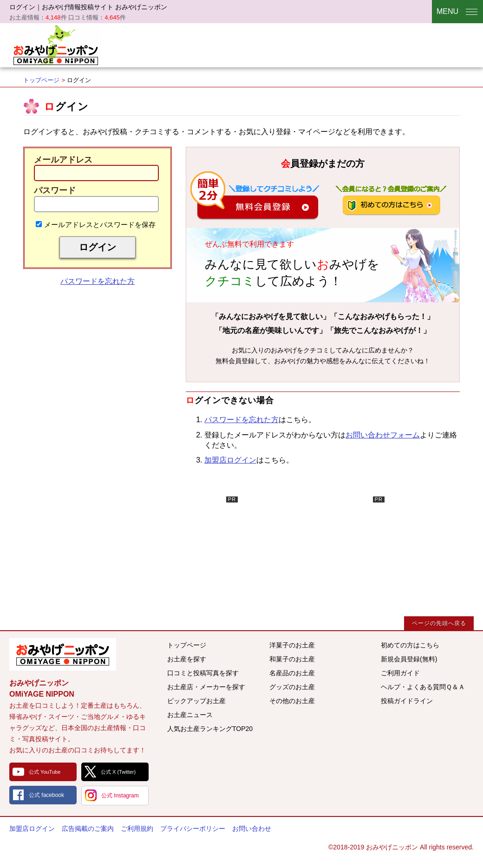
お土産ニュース (190, 715)
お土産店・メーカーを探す (206, 687)
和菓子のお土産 (292, 659)
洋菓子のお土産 (292, 645)
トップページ (41, 80)
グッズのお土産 (292, 687)
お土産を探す (187, 659)
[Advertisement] (168, 555)
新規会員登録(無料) (409, 659)
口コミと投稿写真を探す (203, 673)
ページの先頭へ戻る (439, 623)
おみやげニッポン (56, 44)
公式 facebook (46, 795)
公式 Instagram (120, 796)
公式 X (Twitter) (118, 772)
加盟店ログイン (230, 460)
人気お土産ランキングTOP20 (210, 729)
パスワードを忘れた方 (98, 281)
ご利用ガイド (400, 673)
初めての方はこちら (410, 645)
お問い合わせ (252, 829)
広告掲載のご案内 (88, 829)
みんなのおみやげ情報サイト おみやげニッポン (63, 654)
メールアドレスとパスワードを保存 (96, 225)
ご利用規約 (137, 829)
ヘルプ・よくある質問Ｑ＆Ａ (423, 687)
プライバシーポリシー (193, 829)
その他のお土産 (292, 701)
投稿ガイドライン (407, 701)
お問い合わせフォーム (383, 435)
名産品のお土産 (292, 673)
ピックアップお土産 (196, 701)
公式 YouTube (45, 772)
